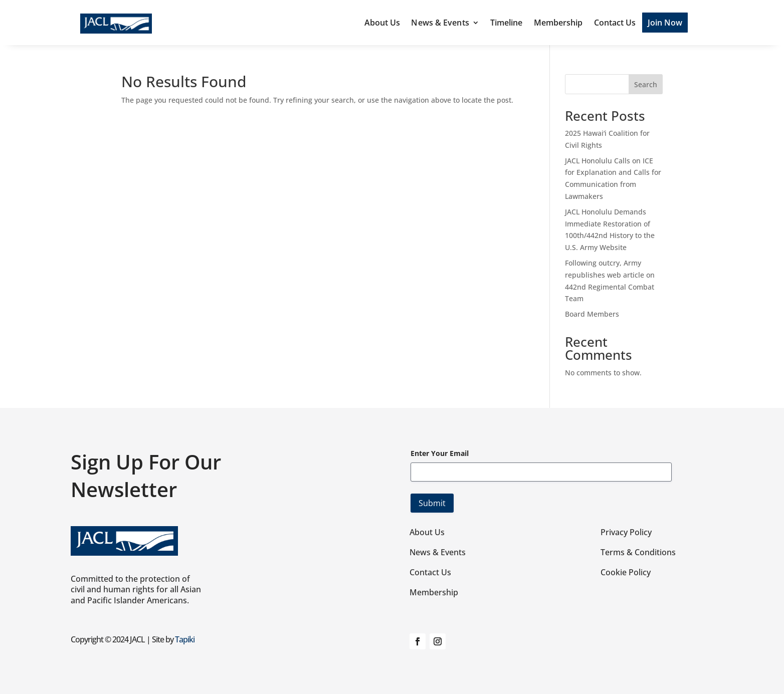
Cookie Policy (626, 572)
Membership (558, 23)
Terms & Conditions (638, 552)
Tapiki (185, 639)
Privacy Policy (626, 532)
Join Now (665, 23)
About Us (382, 23)
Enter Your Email (440, 453)
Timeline (507, 23)
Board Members (592, 314)
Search (646, 84)
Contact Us (615, 23)
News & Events (440, 23)
